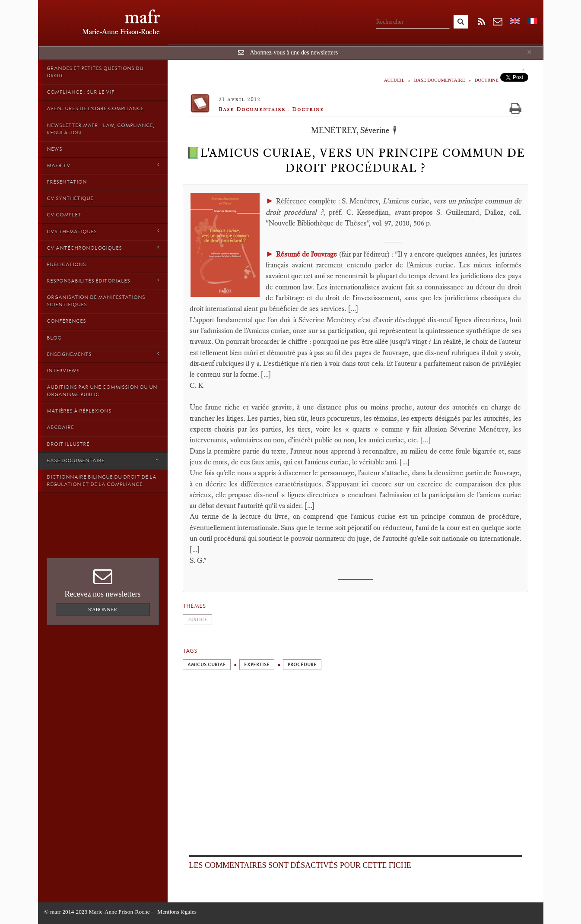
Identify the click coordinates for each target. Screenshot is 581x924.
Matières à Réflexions (79, 411)
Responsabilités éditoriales (103, 281)
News (54, 149)
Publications (66, 264)
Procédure (302, 665)
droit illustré (68, 444)
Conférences (66, 321)
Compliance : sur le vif (81, 92)
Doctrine (486, 80)
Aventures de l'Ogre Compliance (95, 108)
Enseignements (103, 354)
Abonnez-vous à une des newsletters (294, 52)
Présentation (67, 182)
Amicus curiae (207, 665)
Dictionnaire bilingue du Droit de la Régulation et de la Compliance (102, 481)
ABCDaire (60, 427)
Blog (54, 338)
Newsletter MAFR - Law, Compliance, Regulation (101, 129)
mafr (142, 17)
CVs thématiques (103, 231)
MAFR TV (103, 165)
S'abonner (103, 610)
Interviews (63, 371)
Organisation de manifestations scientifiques (96, 301)
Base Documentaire (103, 460)
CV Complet (64, 215)
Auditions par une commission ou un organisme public (102, 391)
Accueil (394, 80)
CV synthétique (70, 198)
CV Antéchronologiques (103, 248)
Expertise (257, 665)
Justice (197, 620)
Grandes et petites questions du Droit (95, 72)
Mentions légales (177, 912)
